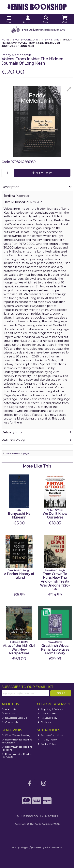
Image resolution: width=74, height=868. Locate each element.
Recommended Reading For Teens (17, 748)
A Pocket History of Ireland (19, 576)
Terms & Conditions (50, 735)
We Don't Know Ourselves (55, 516)
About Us (9, 709)
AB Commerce (53, 847)
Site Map (44, 722)
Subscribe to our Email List (27, 687)
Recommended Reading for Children (17, 741)
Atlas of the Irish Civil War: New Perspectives (19, 650)
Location (9, 713)
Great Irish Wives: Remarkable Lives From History (55, 650)
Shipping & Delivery (50, 709)
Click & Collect (47, 713)
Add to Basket (42, 173)
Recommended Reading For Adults (17, 755)
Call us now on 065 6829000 (37, 816)
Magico (25, 847)
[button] (69, 89)
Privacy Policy (47, 740)
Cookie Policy (47, 744)
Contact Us (10, 722)
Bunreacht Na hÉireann (19, 516)
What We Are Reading (16, 735)
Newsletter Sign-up (15, 718)
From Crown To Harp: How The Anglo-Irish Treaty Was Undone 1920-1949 (55, 582)
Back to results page (17, 453)
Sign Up (61, 693)
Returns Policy (47, 718)
